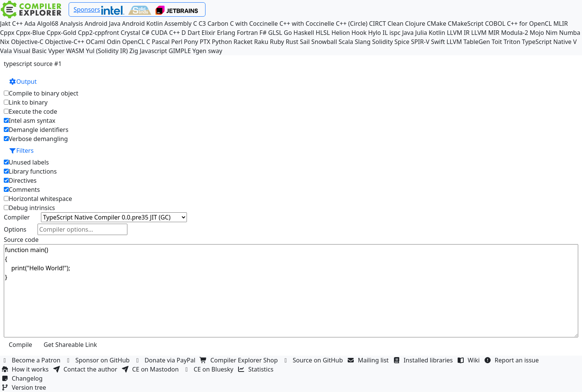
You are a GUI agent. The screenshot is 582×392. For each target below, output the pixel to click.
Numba (570, 33)
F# (263, 33)
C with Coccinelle (254, 24)
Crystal (130, 33)
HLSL (323, 33)
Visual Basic (30, 51)
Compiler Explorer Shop (240, 360)
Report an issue (513, 360)
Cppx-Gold (61, 33)
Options (15, 229)
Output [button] (23, 82)
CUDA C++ (165, 33)
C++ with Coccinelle (307, 24)
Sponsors (87, 9)
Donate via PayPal (166, 360)
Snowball (324, 42)
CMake (437, 24)
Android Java (103, 24)
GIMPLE (180, 51)
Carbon (218, 24)
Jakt (5, 24)
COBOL (495, 24)
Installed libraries (424, 360)
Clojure (415, 24)
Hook (359, 33)
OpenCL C (136, 42)
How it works (26, 369)
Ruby (277, 42)
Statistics (257, 369)
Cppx (7, 33)
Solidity (382, 42)
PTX (205, 42)
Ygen (200, 51)
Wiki (470, 360)
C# (146, 33)
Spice (402, 42)
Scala (346, 42)
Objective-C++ (65, 42)
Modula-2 (514, 33)
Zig (134, 51)
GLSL (275, 33)
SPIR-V (420, 42)
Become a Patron (32, 360)
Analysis (71, 24)
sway (215, 51)
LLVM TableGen (468, 42)
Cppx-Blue (31, 33)
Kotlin (437, 33)
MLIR (560, 24)
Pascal (161, 42)
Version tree (25, 387)
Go (288, 33)
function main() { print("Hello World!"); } (291, 291)
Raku (261, 42)
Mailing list (369, 360)
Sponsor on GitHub (98, 360)
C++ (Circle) (352, 24)
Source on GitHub (314, 360)
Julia (421, 33)
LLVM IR (458, 33)
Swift (438, 42)
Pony (191, 42)
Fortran (248, 33)
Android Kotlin (143, 24)
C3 (202, 24)
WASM (75, 51)
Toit (497, 42)
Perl (176, 42)
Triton (512, 42)
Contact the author (86, 369)
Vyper (56, 51)
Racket (243, 42)
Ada (30, 24)
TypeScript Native (547, 42)
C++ (17, 24)
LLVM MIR (486, 33)
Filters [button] (21, 151)
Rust (292, 42)
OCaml (96, 42)
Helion (341, 33)
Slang (363, 42)
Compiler (17, 217)
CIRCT (377, 24)
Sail (305, 42)
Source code (21, 240)
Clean (395, 24)
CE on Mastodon (151, 369)
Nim (551, 33)
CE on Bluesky (209, 369)
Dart (194, 33)
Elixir (209, 33)
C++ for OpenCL (529, 24)
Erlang (226, 33)
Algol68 (48, 24)
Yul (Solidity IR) (107, 51)
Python (222, 42)
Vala (6, 51)
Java (408, 33)
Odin (113, 42)
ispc (395, 33)
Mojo (537, 33)
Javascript (153, 51)
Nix (5, 42)
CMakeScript (466, 24)
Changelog (23, 378)
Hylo (375, 33)
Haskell (304, 33)
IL (385, 33)
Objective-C (27, 42)
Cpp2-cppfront (98, 33)
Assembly (178, 24)
